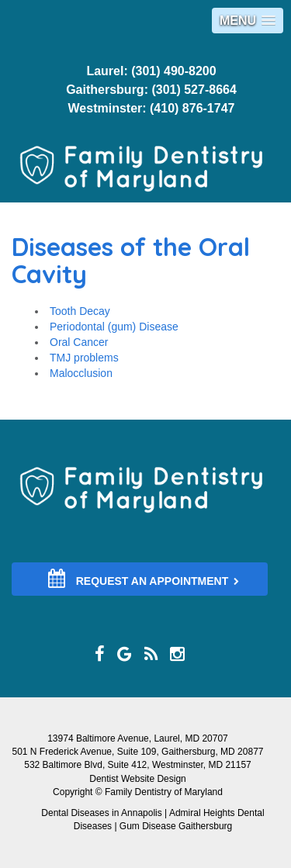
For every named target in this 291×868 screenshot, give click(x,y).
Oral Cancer (79, 342)
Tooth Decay (80, 311)
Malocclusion (81, 373)
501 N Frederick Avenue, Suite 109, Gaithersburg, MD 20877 (138, 752)
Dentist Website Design (138, 779)
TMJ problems (84, 358)
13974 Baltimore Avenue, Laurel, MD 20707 (138, 738)
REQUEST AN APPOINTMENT (144, 579)
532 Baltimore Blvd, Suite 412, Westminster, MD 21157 (138, 765)
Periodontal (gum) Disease (114, 327)
